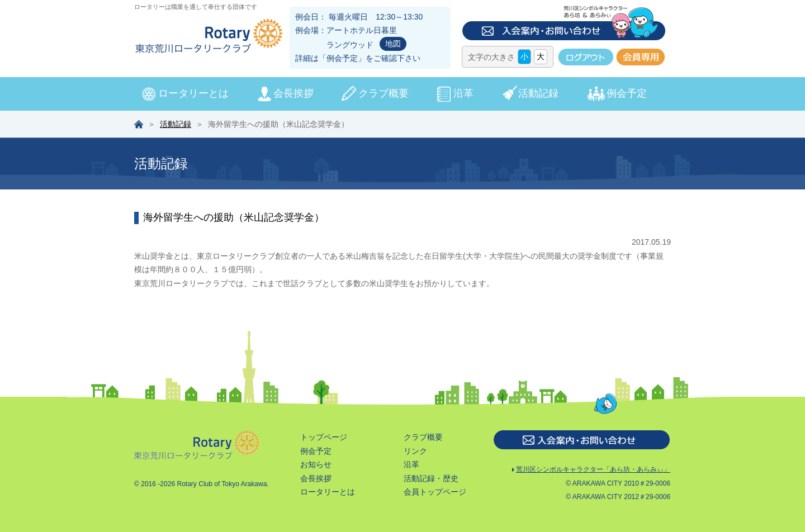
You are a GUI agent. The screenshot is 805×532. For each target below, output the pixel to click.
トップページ (324, 437)
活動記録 (538, 93)
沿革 (463, 93)
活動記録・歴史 (431, 478)
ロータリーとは (193, 93)
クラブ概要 (383, 93)
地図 (393, 44)
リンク (415, 451)
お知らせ (316, 464)
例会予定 (342, 58)
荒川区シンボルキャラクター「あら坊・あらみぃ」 (591, 470)
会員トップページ (435, 492)
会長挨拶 (293, 93)
